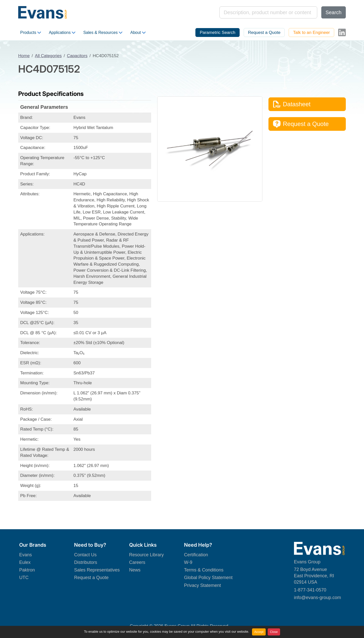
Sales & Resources (103, 33)
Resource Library (146, 555)
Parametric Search (218, 33)
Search (334, 12)
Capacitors (77, 56)
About (138, 33)
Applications (62, 33)
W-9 (188, 562)
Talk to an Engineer (311, 33)
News (135, 570)
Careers (137, 562)
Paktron (27, 570)
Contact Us (85, 555)
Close (274, 632)
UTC (24, 578)
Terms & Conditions (204, 570)
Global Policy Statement (208, 578)
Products (31, 33)
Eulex (25, 562)
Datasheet (292, 104)
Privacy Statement (202, 585)
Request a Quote (264, 33)
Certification (196, 555)
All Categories (48, 56)
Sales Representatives (97, 570)
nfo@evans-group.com (318, 598)
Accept (259, 632)
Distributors (86, 562)
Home (24, 56)
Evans (26, 555)
